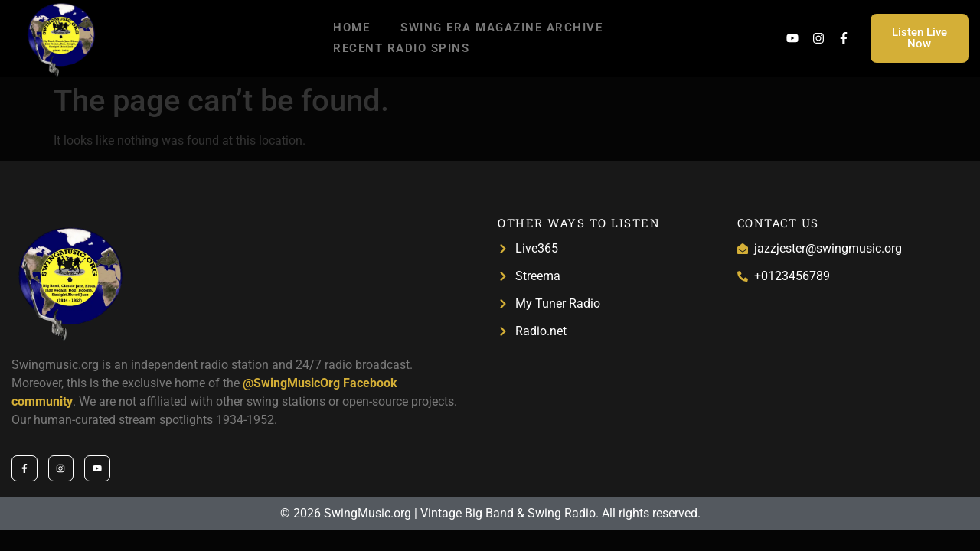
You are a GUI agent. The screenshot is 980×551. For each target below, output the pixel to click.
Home (351, 28)
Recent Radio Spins (401, 48)
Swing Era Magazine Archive (501, 28)
